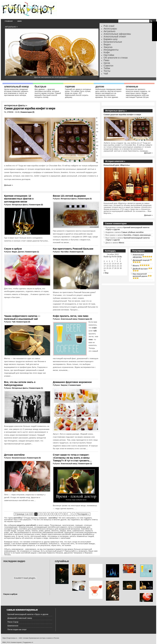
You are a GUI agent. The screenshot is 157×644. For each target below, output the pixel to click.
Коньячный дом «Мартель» (117, 165)
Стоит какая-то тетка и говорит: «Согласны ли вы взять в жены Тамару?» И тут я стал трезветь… (72, 458)
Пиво (107, 60)
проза (107, 63)
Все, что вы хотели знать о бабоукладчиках (20, 384)
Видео (107, 44)
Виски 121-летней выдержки (69, 196)
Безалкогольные (113, 42)
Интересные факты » (116, 111)
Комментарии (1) (32, 252)
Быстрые (40, 87)
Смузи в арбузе (13, 249)
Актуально (109, 31)
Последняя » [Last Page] (83, 514)
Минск (121, 243)
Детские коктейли (14, 455)
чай (95, 331)
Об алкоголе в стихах (116, 58)
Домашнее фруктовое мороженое (72, 382)
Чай (106, 74)
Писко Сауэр (13, 622)
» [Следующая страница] (74, 514)
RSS (4, 642)
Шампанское (13, 626)
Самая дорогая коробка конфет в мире (30, 108)
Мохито (136, 266)
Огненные (132, 87)
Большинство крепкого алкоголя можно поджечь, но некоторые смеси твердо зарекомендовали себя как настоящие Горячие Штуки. (138, 93)
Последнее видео (14, 561)
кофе (94, 328)
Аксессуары (110, 29)
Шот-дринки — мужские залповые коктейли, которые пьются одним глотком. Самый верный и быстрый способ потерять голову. (48, 93)
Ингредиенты (111, 50)
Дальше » (9, 185)
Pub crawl (109, 26)
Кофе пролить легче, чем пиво (71, 316)
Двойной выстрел (140, 269)
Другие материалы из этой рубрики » (51, 77)
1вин (20, 21)
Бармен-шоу (111, 39)
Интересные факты (15, 105)
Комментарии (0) (28, 112)
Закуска (108, 47)
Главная (9, 21)
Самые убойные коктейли (132, 232)
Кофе (107, 52)
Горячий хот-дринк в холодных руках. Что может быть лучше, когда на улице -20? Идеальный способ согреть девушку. (78, 93)
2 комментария (75, 385)
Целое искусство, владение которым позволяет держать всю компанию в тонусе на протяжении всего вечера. (16, 92)
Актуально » (11, 27)
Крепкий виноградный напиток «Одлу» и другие (28, 614)
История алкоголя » (115, 161)
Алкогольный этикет (115, 37)
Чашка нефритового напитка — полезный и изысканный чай (22, 317)
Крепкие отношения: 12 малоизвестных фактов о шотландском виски (19, 199)
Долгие (100, 87)
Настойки (109, 55)
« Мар (106, 273)
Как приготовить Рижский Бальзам (73, 249)
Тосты (107, 71)
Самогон (108, 66)
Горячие (70, 87)
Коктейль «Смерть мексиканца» (137, 235)
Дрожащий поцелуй (141, 260)
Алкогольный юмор (16, 87)
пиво (91, 339)
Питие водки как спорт (17, 629)
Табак (107, 68)
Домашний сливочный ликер (20, 618)
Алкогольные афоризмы (117, 34)
